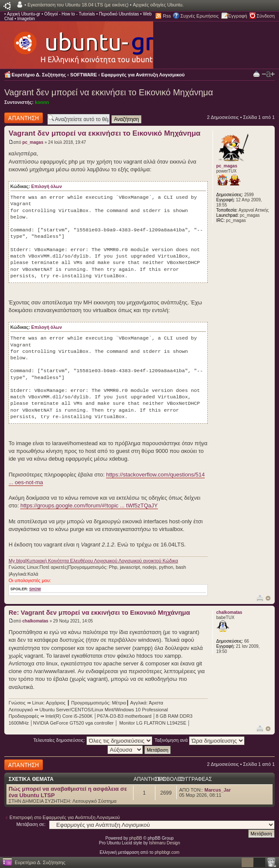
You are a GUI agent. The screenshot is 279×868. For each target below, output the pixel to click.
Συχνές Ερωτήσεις (199, 16)
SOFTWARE (84, 75)
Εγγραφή (238, 16)
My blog (17, 561)
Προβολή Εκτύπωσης (256, 74)
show (35, 589)
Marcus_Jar (217, 790)
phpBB (136, 838)
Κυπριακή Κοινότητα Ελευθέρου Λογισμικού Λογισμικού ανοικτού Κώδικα (102, 561)
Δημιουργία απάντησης (24, 118)
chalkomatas (35, 621)
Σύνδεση (266, 16)
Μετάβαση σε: (31, 824)
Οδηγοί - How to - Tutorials (70, 14)
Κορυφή (268, 598)
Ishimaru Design (164, 843)
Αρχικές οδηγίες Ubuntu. (158, 5)
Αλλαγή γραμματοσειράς (268, 74)
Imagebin (26, 19)
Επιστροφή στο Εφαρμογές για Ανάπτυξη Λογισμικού (65, 817)
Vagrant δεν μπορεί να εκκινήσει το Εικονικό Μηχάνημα (109, 92)
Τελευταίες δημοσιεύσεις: (93, 740)
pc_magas (33, 142)
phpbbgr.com (167, 852)
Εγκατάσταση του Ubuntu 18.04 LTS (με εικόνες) (78, 5)
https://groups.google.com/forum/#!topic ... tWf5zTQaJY (89, 505)
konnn (42, 102)
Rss (167, 16)
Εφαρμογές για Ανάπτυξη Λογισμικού (143, 75)
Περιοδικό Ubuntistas (119, 14)
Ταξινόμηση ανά (200, 740)
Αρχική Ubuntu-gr (24, 14)
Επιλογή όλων (47, 187)
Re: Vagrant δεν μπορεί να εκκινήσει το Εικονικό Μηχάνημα (99, 612)
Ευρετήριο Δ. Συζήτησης (39, 75)
